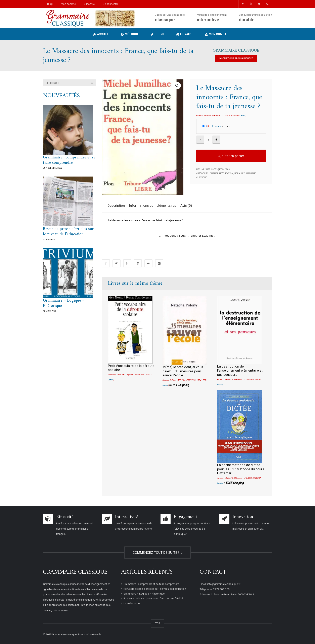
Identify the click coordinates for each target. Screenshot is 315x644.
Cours (157, 34)
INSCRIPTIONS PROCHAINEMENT (236, 58)
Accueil (101, 34)
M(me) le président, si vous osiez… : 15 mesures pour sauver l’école (183, 371)
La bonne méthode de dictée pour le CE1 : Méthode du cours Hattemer (241, 469)
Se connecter (110, 4)
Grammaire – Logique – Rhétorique (64, 303)
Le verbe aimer (132, 603)
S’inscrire (89, 4)
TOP (158, 623)
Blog (50, 4)
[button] (177, 86)
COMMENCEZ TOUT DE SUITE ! (157, 553)
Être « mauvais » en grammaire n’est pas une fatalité (153, 598)
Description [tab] (116, 205)
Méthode (130, 34)
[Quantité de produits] (208, 140)
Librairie (185, 34)
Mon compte (68, 4)
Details (243, 115)
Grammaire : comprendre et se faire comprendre (69, 160)
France (217, 126)
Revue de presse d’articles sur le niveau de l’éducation (68, 232)
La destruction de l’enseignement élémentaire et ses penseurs (240, 370)
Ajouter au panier (231, 156)
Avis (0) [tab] (186, 205)
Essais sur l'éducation (221, 173)
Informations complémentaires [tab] (153, 205)
